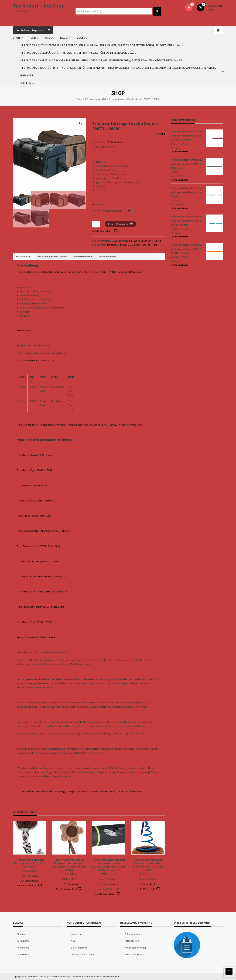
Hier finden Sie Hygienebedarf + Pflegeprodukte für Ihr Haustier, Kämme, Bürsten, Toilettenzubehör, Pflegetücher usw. (100, 45)
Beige (110, 245)
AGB (73, 941)
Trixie (154, 245)
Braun (123, 245)
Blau (117, 245)
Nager (64, 38)
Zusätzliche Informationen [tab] (52, 257)
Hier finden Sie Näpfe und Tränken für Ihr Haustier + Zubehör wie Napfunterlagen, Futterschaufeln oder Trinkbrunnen (101, 60)
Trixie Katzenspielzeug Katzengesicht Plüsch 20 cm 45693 (30, 863)
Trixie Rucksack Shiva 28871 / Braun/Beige (39, 546)
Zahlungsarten (132, 934)
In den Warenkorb (118, 224)
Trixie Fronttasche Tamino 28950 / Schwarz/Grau (42, 592)
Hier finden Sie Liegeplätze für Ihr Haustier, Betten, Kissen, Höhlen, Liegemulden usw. (77, 53)
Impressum (77, 934)
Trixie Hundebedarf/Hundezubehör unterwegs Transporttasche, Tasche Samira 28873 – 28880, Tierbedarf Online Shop (79, 272)
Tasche (158, 241)
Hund (32, 38)
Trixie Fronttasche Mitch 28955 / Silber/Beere (40, 607)
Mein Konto (23, 941)
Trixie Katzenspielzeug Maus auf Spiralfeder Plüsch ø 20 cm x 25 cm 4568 (148, 865)
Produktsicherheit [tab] (83, 257)
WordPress (116, 976)
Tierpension (28, 83)
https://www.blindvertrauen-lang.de (36, 360)
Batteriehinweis (79, 948)
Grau (130, 245)
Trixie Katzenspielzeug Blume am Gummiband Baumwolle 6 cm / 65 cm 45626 (69, 865)
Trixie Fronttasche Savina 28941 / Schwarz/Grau (42, 576)
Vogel (81, 38)
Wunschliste (24, 954)
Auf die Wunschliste (105, 231)
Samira (138, 245)
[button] (81, 123)
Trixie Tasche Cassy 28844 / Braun (35, 455)
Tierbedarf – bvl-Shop (39, 6)
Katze (48, 38)
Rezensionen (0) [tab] (108, 257)
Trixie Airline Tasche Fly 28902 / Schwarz (38, 561)
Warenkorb (23, 948)
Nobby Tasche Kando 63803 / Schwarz (37, 637)
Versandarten (24, 330)
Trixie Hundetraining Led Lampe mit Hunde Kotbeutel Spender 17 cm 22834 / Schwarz (109, 865)
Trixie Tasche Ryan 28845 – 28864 (34, 470)
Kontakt (21, 934)
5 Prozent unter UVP (95, 99)
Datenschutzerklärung (83, 954)
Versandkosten (115, 142)
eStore (82, 976)
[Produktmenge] (96, 224)
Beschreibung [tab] (23, 257)
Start (17, 38)
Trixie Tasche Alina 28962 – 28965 (34, 622)
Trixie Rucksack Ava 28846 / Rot (33, 485)
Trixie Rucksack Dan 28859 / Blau (34, 516)
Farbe (97, 210)
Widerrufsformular (134, 954)
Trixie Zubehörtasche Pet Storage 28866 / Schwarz (43, 531)
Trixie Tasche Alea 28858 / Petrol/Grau (37, 501)
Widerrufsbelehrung (135, 948)
